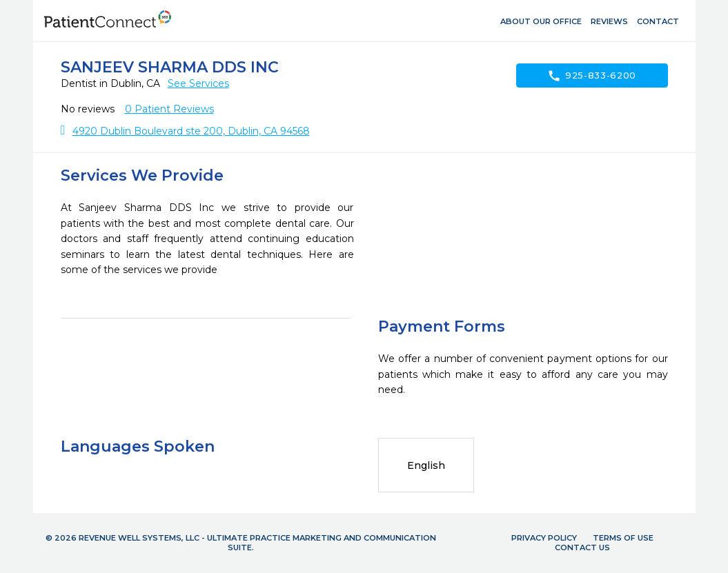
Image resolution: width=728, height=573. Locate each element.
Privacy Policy (544, 538)
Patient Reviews (169, 109)
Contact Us (582, 547)
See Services (198, 83)
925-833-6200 (592, 76)
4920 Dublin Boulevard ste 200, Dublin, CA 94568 (191, 131)
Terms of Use (623, 538)
